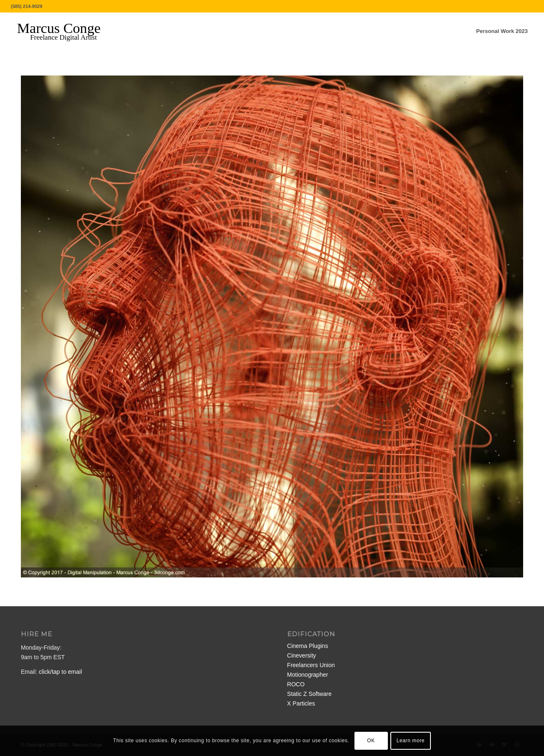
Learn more (411, 741)
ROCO (296, 684)
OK (371, 741)
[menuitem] (502, 31)
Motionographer (308, 675)
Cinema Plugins (308, 646)
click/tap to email (60, 672)
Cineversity (302, 655)
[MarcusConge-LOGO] (65, 31)
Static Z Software (310, 694)
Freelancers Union (311, 665)
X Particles (301, 703)
